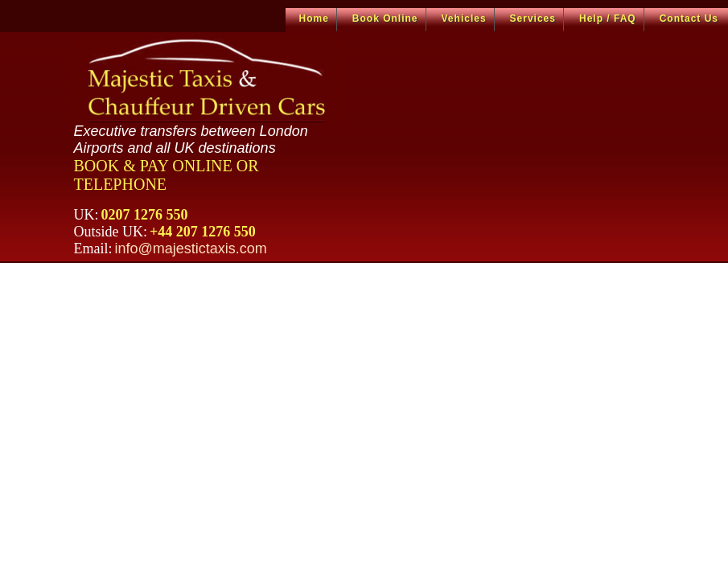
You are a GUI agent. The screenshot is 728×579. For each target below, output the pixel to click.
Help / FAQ (608, 18)
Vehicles (464, 18)
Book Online (385, 18)
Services (533, 18)
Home (314, 18)
